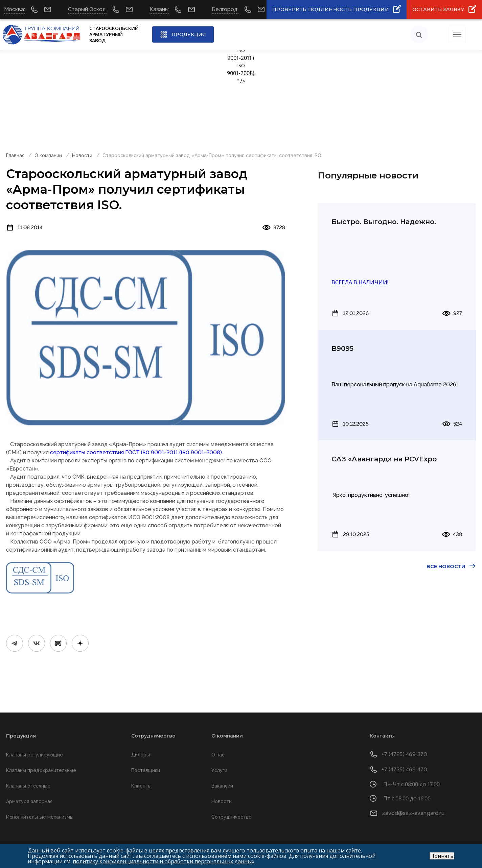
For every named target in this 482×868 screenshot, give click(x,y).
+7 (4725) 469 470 (404, 769)
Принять (442, 856)
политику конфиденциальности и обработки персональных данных (164, 861)
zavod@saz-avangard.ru (413, 813)
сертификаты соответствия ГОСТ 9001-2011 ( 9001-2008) (136, 452)
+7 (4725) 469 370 (404, 754)
